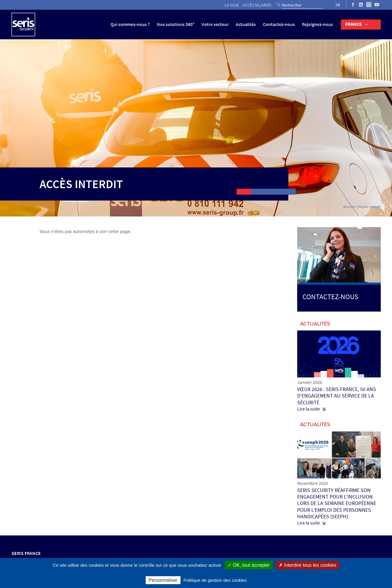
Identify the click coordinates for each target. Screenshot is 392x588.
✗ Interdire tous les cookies (308, 565)
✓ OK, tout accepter (249, 565)
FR (338, 5)
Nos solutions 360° (176, 24)
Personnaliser (163, 580)
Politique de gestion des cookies (215, 580)
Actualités (246, 24)
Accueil (349, 207)
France (354, 24)
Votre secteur (215, 24)
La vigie (232, 5)
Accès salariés (257, 5)
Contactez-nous (279, 24)
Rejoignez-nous (317, 24)
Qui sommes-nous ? (130, 24)
